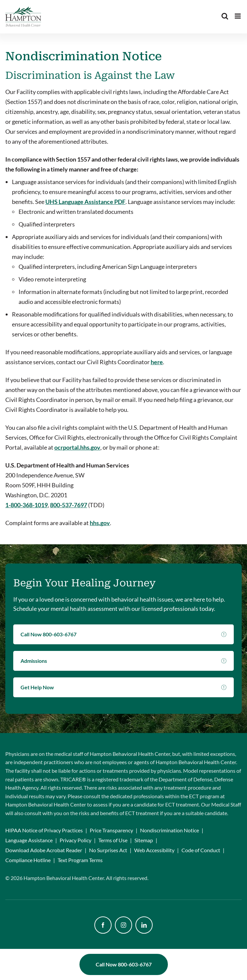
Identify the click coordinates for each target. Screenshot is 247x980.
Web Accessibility (154, 850)
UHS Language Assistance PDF (85, 202)
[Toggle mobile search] (225, 16)
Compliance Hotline (28, 860)
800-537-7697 (69, 505)
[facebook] (103, 925)
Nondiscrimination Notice (170, 830)
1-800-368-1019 (26, 505)
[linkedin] (144, 925)
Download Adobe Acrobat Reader (44, 850)
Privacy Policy (75, 840)
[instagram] (123, 925)
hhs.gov (100, 523)
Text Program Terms (80, 860)
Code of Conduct (201, 850)
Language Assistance (29, 840)
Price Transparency (111, 830)
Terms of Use (113, 840)
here (157, 362)
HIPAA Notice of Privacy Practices (44, 830)
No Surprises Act (108, 850)
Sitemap (144, 840)
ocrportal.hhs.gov (77, 447)
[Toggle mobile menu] (238, 16)
